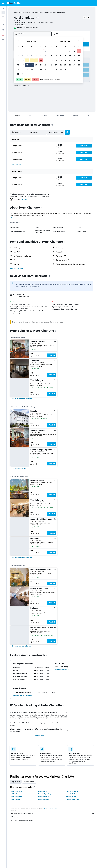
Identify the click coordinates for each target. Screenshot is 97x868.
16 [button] (18, 65)
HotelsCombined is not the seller (53, 814)
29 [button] (45, 69)
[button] (3, 3)
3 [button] (23, 56)
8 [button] (45, 56)
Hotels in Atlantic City (45, 797)
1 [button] (45, 51)
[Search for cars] (3, 17)
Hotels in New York (16, 797)
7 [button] (41, 56)
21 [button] (41, 65)
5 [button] (32, 56)
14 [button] (41, 60)
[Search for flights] (3, 9)
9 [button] (18, 60)
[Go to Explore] (3, 25)
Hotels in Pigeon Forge (45, 794)
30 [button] (18, 74)
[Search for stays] (3, 13)
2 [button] (18, 56)
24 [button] (23, 69)
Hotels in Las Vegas (16, 791)
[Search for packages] (3, 21)
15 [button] (45, 60)
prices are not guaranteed (51, 808)
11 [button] (27, 60)
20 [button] (36, 65)
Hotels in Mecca (43, 791)
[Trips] (3, 30)
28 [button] (41, 69)
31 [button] (23, 74)
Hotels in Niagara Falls (73, 799)
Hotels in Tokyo (15, 799)
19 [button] (32, 65)
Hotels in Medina (71, 794)
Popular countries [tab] (29, 782)
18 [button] (27, 65)
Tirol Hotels (35, 12)
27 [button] (36, 69)
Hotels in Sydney (15, 794)
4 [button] (27, 56)
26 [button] (32, 69)
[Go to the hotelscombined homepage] (14, 3)
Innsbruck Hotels (48, 12)
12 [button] (32, 60)
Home (15, 12)
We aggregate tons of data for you (53, 817)
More (12, 217)
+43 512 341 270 (19, 25)
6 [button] (36, 56)
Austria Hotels (22, 12)
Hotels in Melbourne (72, 791)
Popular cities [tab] (16, 782)
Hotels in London (71, 797)
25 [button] (27, 69)
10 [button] (23, 60)
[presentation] (28, 85)
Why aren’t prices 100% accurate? (53, 820)
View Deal (52, 355)
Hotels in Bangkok (44, 799)
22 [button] (45, 65)
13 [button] (36, 60)
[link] (22, 399)
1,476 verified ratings (31, 28)
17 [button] (23, 65)
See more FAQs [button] (39, 735)
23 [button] (18, 69)
